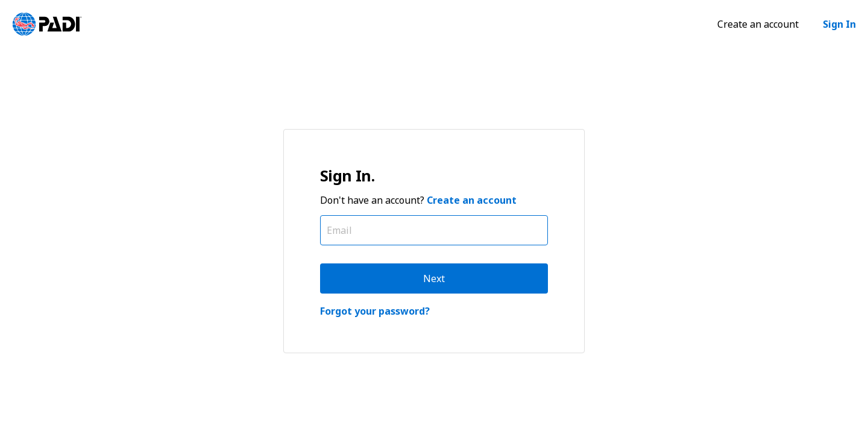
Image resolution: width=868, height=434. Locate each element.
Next (434, 278)
